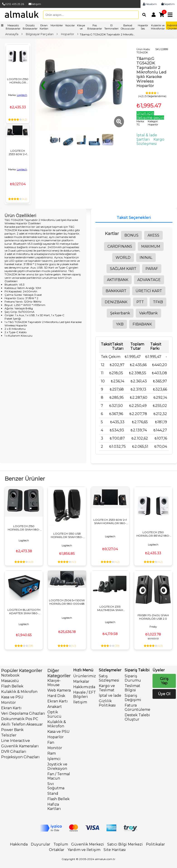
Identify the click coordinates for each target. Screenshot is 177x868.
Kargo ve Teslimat (107, 688)
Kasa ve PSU (12, 697)
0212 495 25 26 (13, 4)
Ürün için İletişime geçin (150, 115)
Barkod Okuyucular (128, 27)
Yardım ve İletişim (84, 850)
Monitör (8, 703)
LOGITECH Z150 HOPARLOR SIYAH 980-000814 (24, 528)
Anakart (55, 707)
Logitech (22, 95)
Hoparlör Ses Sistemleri (143, 29)
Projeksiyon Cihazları (20, 757)
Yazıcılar (70, 25)
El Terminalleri (111, 27)
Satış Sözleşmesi (109, 678)
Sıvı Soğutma (56, 786)
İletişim (35, 4)
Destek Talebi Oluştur (137, 717)
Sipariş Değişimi (133, 698)
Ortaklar (57, 850)
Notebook (10, 675)
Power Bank (12, 730)
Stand (53, 793)
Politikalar (155, 844)
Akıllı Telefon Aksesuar (22, 724)
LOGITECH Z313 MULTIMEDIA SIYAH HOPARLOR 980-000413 (110, 608)
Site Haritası (115, 850)
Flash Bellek (12, 686)
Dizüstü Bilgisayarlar (30, 27)
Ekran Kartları (44, 27)
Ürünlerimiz (85, 676)
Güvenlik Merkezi (88, 844)
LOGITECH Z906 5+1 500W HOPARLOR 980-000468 (67, 602)
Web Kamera (59, 690)
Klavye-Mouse (54, 683)
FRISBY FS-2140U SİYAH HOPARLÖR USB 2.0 (153, 617)
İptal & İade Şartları (147, 137)
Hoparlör (56, 737)
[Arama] (143, 15)
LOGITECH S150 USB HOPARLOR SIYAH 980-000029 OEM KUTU (67, 535)
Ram (52, 753)
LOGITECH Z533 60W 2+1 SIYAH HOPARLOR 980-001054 (18, 152)
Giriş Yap (164, 681)
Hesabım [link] (150, 4)
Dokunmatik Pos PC (20, 719)
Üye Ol (164, 694)
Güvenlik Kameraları (20, 746)
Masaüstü (10, 681)
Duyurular (41, 844)
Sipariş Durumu (133, 678)
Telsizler (9, 735)
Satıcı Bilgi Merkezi (125, 844)
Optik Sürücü (54, 714)
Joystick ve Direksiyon (57, 766)
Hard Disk (56, 696)
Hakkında (19, 844)
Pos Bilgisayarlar (95, 27)
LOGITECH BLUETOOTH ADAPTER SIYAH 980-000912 (24, 611)
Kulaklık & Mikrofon (19, 692)
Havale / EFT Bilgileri (85, 694)
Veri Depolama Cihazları (23, 713)
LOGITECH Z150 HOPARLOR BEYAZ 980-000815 (18, 81)
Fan (51, 742)
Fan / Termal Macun (59, 776)
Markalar (81, 681)
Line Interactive (16, 741)
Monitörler (57, 25)
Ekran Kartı (11, 708)
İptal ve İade (110, 696)
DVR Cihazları (14, 752)
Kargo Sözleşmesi (150, 142)
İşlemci (54, 759)
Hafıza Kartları (54, 807)
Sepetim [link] (168, 4)
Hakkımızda (84, 687)
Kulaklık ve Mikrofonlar (158, 27)
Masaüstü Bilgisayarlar (13, 27)
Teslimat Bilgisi (132, 688)
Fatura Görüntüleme (137, 707)
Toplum (61, 844)
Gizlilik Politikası (107, 703)
